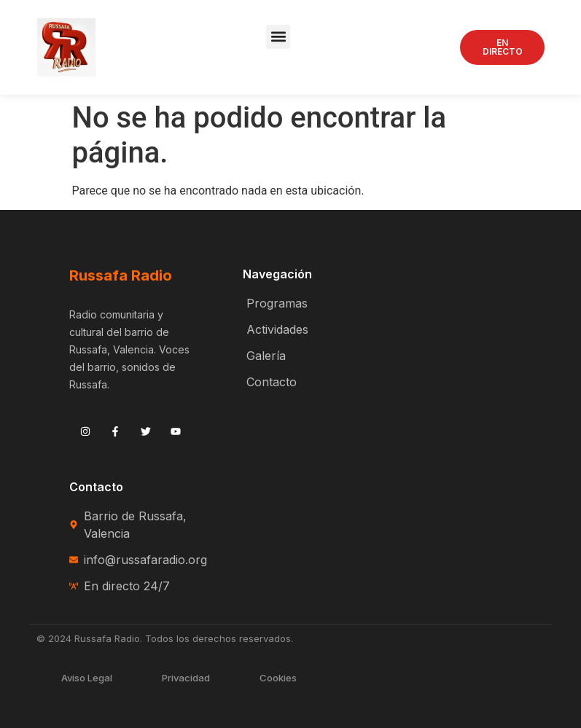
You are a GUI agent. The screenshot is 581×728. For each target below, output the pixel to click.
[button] (278, 37)
